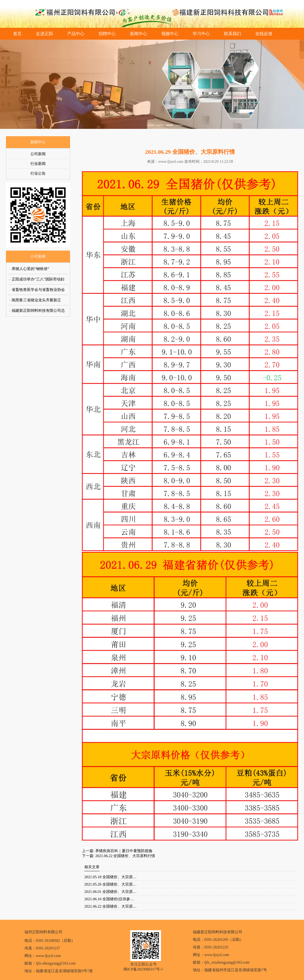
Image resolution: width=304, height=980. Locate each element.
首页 (17, 34)
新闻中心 (138, 34)
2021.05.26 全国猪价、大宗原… (110, 884)
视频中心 (170, 34)
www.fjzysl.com (171, 161)
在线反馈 (264, 34)
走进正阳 (44, 34)
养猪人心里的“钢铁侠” (30, 269)
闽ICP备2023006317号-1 (143, 969)
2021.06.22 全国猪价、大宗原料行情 (125, 856)
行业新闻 (38, 164)
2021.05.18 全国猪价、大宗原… (110, 877)
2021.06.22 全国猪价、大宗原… (110, 906)
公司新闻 (38, 154)
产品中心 (76, 34)
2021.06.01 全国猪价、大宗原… (110, 892)
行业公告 (38, 173)
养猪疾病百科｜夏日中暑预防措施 (123, 851)
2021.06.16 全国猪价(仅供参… (109, 899)
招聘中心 (107, 34)
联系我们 (233, 34)
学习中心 (201, 34)
